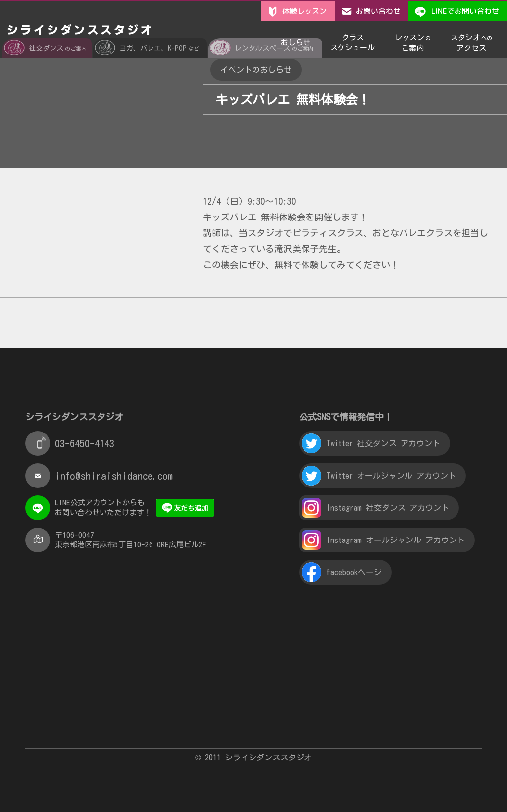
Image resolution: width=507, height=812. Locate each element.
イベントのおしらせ (256, 70)
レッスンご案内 (413, 39)
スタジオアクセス (471, 39)
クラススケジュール (353, 39)
